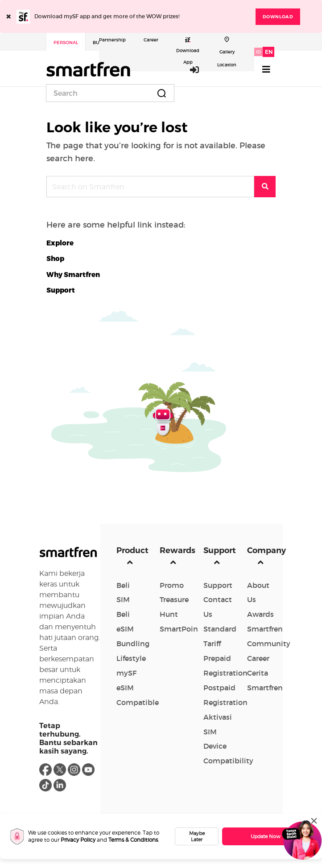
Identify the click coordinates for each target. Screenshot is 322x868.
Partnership (112, 40)
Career (151, 40)
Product (132, 550)
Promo (172, 585)
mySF (126, 673)
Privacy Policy (78, 840)
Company (262, 550)
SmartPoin (179, 629)
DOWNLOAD (278, 17)
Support (219, 550)
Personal (66, 43)
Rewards (175, 550)
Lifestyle (131, 658)
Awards (260, 614)
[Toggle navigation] (266, 69)
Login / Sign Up (195, 69)
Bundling (133, 644)
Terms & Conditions (133, 840)
